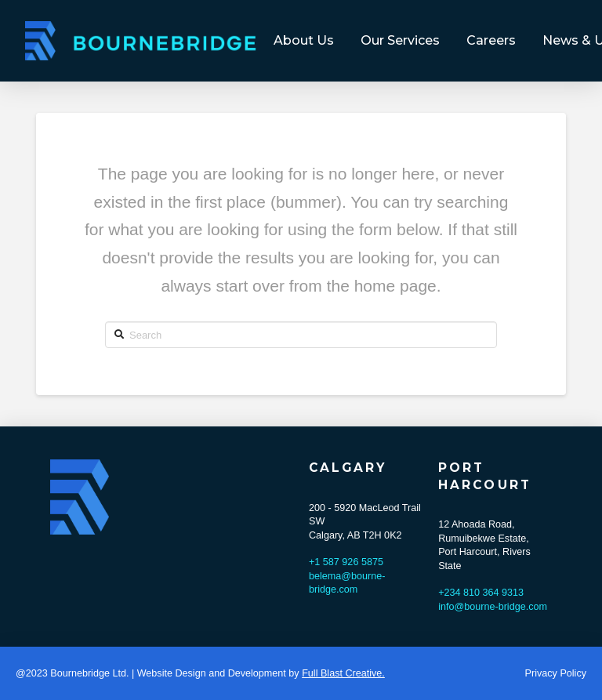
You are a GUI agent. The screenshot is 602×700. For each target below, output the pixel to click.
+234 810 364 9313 (481, 593)
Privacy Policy (556, 673)
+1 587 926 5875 (346, 562)
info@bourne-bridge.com (493, 607)
